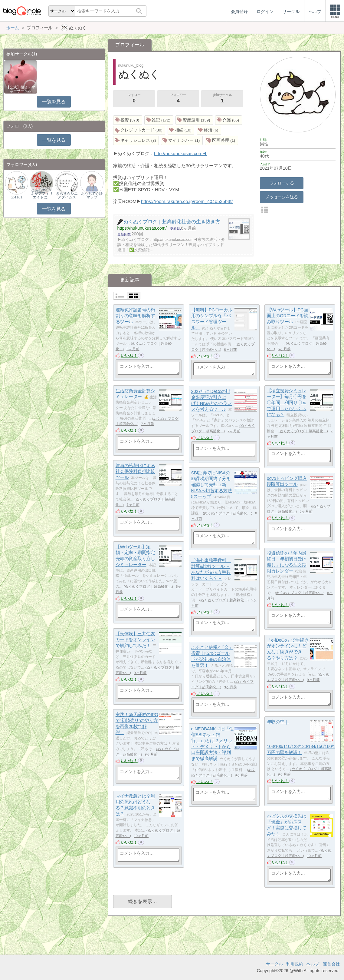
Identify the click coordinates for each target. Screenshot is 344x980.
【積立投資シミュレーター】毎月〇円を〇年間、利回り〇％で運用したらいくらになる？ (287, 403)
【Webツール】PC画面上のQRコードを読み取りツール (288, 316)
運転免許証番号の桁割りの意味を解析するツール (135, 316)
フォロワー (178, 99)
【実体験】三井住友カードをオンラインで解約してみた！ (135, 639)
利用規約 (295, 964)
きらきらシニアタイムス (67, 195)
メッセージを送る (282, 197)
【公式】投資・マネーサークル (21, 89)
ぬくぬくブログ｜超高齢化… (303, 431)
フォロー (134, 99)
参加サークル (222, 99)
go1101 (16, 197)
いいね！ (129, 355)
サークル (274, 964)
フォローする (282, 183)
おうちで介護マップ (92, 195)
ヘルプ (313, 964)
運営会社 (331, 964)
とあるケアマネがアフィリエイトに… (42, 194)
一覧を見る (54, 102)
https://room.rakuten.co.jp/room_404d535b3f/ (187, 201)
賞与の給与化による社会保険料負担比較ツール (135, 471)
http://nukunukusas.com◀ (180, 153)
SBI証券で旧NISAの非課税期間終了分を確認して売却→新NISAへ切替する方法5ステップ (212, 485)
